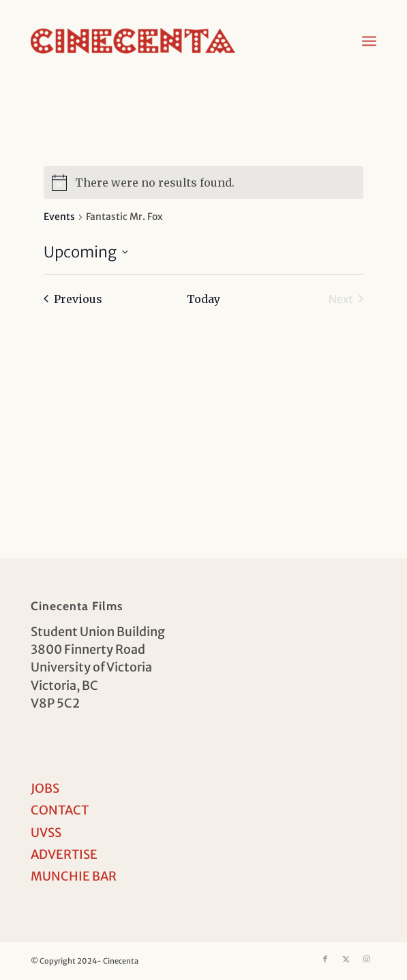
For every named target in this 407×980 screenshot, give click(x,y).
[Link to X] (346, 959)
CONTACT (60, 810)
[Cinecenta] (169, 41)
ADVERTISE (64, 854)
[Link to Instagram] (366, 959)
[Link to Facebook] (325, 959)
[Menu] (369, 41)
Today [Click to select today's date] (203, 299)
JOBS (45, 788)
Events (59, 217)
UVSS (46, 833)
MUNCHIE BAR (74, 876)
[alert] (203, 183)
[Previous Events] (73, 299)
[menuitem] (369, 41)
